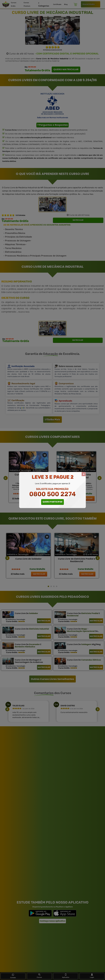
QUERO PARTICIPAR (53, 502)
